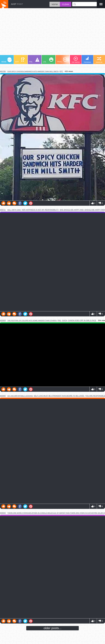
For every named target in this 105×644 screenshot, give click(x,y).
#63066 (3, 396)
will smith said (14, 210)
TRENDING (87, 60)
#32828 (3, 320)
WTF (20, 60)
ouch (65, 320)
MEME (6, 60)
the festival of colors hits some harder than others (32, 320)
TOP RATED (76, 60)
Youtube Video (52, 355)
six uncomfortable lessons (20, 396)
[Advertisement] (52, 33)
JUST (17, 4)
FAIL (34, 60)
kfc (61, 71)
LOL (48, 60)
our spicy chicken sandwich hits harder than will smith (33, 71)
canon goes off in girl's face (82, 320)
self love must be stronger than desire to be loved (59, 396)
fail (59, 320)
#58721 (3, 210)
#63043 (3, 513)
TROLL (62, 60)
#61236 (3, 71)
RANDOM (99, 60)
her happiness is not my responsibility (40, 210)
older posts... (53, 628)
